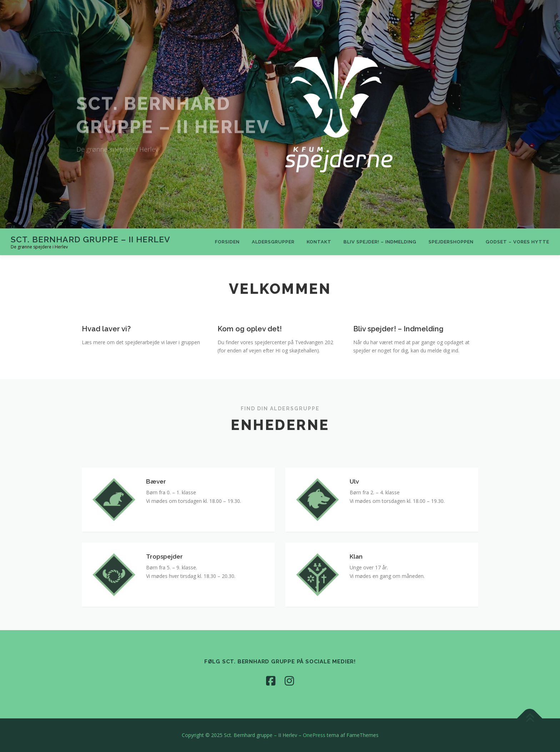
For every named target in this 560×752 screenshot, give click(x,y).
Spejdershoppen (451, 242)
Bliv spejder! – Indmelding (380, 242)
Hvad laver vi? (106, 341)
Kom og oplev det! (251, 341)
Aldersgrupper (273, 242)
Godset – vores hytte (517, 242)
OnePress (314, 735)
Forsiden (227, 242)
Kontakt (319, 242)
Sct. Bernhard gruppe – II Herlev (91, 239)
